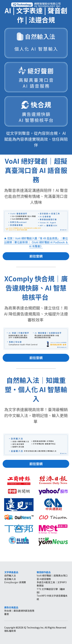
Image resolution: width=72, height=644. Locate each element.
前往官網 (36, 256)
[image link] (36, 5)
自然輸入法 (10, 575)
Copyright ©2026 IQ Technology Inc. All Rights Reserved (35, 627)
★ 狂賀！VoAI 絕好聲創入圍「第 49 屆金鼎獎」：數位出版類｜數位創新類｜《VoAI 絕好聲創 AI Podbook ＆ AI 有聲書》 (36, 242)
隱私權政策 (10, 631)
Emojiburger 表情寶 (15, 582)
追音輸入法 (10, 579)
